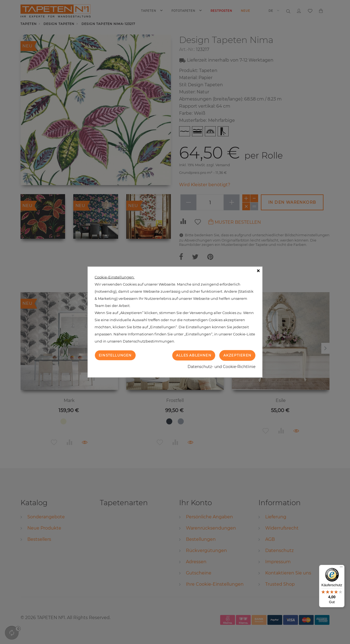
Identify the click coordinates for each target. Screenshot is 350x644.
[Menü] (341, 568)
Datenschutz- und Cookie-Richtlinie (221, 366)
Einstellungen (115, 355)
